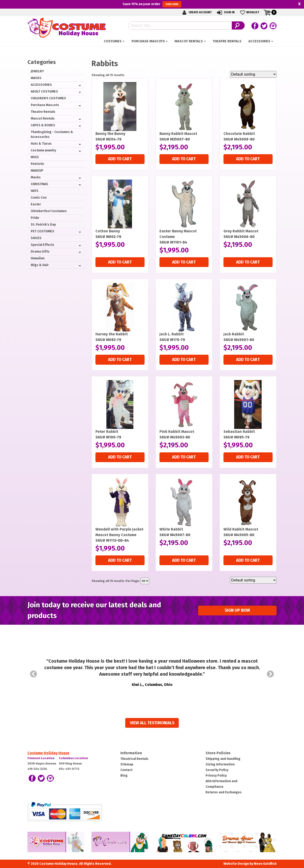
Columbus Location (73, 758)
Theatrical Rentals (134, 759)
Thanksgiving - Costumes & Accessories (52, 134)
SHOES (36, 238)
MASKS (36, 78)
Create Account (196, 12)
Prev (34, 674)
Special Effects (42, 245)
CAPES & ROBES (43, 125)
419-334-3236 (37, 769)
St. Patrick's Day (43, 225)
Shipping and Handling (223, 759)
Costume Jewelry (43, 150)
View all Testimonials (152, 723)
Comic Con (39, 198)
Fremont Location (41, 758)
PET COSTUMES (42, 231)
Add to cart (120, 159)
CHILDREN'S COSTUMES (48, 98)
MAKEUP (37, 171)
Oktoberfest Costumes (49, 211)
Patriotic (37, 164)
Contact (126, 770)
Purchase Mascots (148, 41)
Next (270, 674)
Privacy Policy (216, 776)
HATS (35, 191)
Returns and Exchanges (224, 792)
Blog (124, 776)
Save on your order (152, 4)
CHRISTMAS (39, 184)
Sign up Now (237, 610)
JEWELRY (37, 71)
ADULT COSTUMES (44, 92)
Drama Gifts (40, 252)
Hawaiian (38, 258)
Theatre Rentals (227, 41)
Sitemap (127, 764)
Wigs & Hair (40, 265)
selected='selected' (145, 581)
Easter (36, 204)
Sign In (225, 12)
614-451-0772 (69, 769)
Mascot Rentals (189, 41)
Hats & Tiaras (41, 144)
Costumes (113, 41)
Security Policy (217, 770)
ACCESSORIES (259, 41)
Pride (35, 218)
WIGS (35, 157)
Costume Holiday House (48, 753)
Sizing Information (220, 764)
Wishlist (249, 12)
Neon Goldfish (265, 864)
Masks (36, 177)
